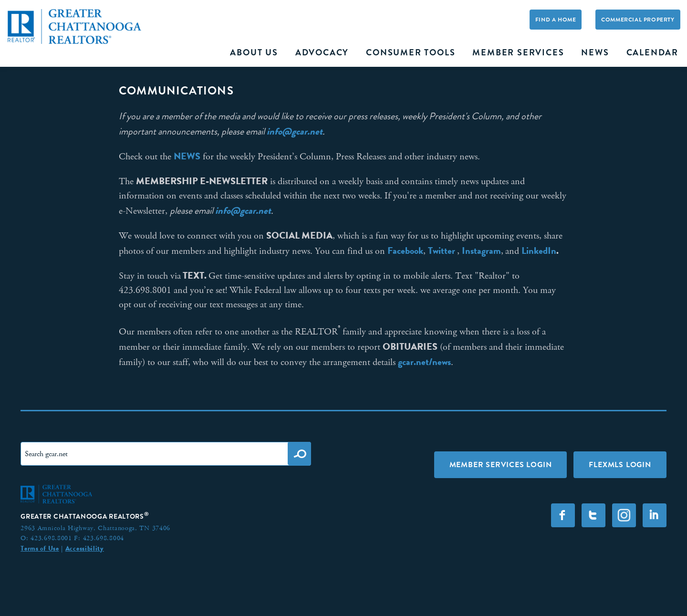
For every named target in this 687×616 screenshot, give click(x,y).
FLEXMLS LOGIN (620, 465)
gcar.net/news (424, 362)
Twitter (442, 251)
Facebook (405, 251)
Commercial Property (638, 20)
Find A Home (556, 20)
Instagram (481, 251)
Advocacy (322, 52)
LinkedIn (539, 251)
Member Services (518, 52)
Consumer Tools (411, 52)
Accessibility (85, 548)
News (595, 52)
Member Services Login (501, 465)
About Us (254, 52)
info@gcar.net (295, 131)
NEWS (187, 156)
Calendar (652, 52)
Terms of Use (40, 548)
